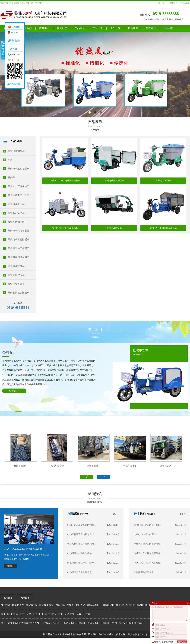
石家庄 (80, 614)
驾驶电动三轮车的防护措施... (160, 525)
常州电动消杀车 (16, 151)
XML (142, 634)
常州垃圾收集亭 (16, 284)
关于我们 (162, 3)
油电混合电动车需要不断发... (94, 563)
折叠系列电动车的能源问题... (94, 544)
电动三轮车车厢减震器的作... (160, 554)
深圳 (88, 614)
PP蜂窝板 (6, 605)
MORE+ (10, 566)
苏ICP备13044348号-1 (103, 634)
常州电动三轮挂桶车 (19, 169)
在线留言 (173, 3)
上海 (35, 614)
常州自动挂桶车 (16, 266)
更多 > (182, 514)
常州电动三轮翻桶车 (19, 240)
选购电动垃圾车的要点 (160, 535)
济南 (16, 614)
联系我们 (185, 3)
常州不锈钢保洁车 (17, 222)
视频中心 (44, 28)
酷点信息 (133, 634)
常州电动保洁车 (16, 204)
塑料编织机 (108, 605)
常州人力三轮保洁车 (19, 186)
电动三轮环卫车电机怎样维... (94, 535)
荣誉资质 (151, 28)
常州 (3, 614)
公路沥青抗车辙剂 (64, 605)
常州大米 (80, 605)
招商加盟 (133, 28)
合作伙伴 (115, 28)
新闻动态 (62, 28)
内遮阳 (140, 605)
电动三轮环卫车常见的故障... (160, 563)
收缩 (3, 50)
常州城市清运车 (16, 213)
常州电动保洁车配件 (19, 231)
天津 (28, 614)
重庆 (54, 614)
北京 (22, 614)
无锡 (66, 614)
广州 (60, 614)
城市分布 (25, 598)
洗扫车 (11, 177)
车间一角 (98, 28)
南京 (47, 614)
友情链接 (8, 598)
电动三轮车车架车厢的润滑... (94, 525)
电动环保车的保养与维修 (94, 554)
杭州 (73, 614)
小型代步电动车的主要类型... (160, 544)
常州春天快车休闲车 (19, 248)
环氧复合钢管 (46, 605)
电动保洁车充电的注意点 (94, 572)
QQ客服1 (15, 32)
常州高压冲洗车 (16, 275)
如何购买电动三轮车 (160, 572)
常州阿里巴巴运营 (125, 605)
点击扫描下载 (13, 84)
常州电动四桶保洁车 (19, 257)
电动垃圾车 (18, 605)
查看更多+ (14, 391)
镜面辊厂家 (32, 605)
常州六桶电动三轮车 (19, 195)
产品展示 (80, 28)
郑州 (41, 614)
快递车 (11, 160)
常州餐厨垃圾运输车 (19, 293)
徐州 (9, 614)
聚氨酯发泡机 (94, 605)
